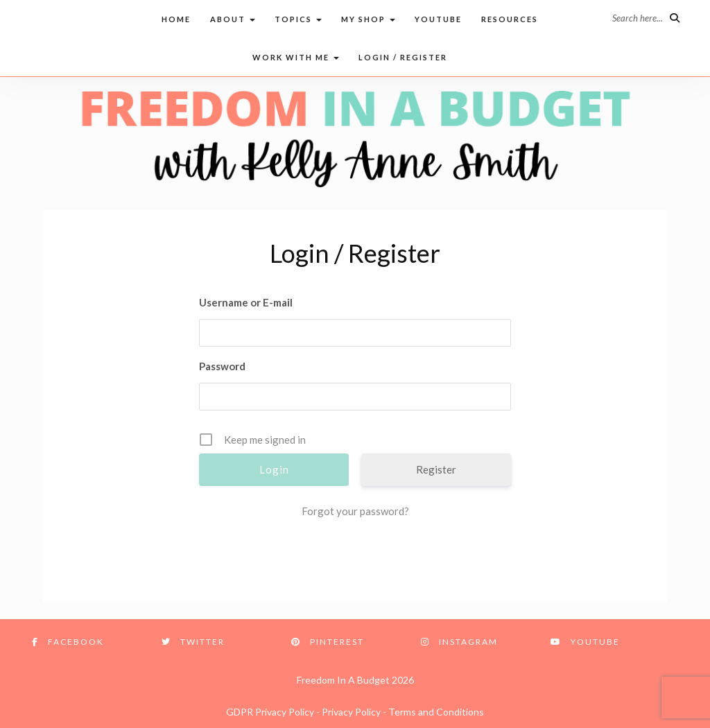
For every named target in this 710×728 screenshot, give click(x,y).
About (233, 19)
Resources (510, 19)
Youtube (438, 19)
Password (222, 366)
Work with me (296, 57)
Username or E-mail (246, 302)
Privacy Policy (351, 712)
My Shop (368, 19)
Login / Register (403, 57)
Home (176, 19)
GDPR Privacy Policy (270, 712)
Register (436, 469)
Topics (298, 19)
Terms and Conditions (436, 712)
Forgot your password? (355, 511)
